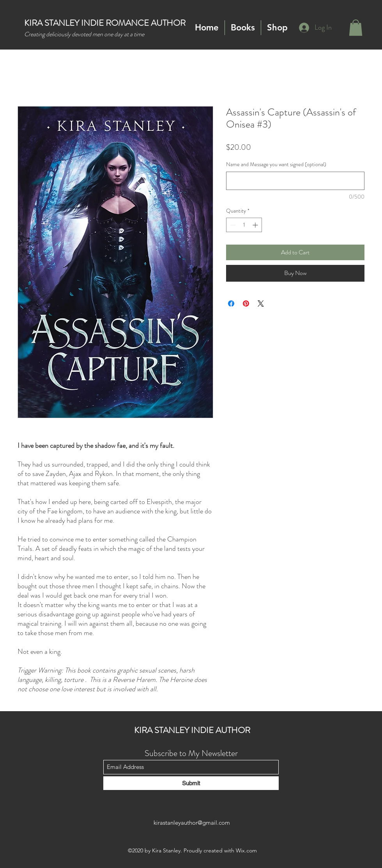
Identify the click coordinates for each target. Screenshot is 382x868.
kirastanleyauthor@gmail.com (192, 823)
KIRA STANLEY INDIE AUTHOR (192, 730)
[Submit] (191, 783)
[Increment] (256, 225)
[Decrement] (232, 225)
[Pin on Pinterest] (246, 304)
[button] (243, 28)
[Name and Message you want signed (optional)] (295, 181)
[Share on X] (261, 304)
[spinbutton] (244, 225)
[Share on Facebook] (231, 304)
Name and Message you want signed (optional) (276, 164)
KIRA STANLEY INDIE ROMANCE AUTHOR (105, 23)
